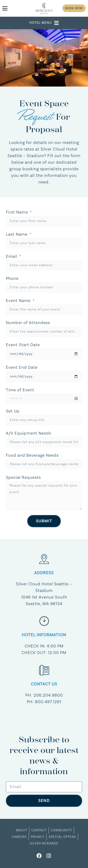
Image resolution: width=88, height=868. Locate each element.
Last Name (17, 234)
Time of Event (20, 390)
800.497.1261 (48, 702)
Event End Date (22, 367)
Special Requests (23, 478)
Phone (12, 279)
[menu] (17, 8)
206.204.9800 (48, 695)
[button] (44, 23)
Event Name (19, 301)
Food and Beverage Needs (32, 455)
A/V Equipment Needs (29, 433)
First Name (17, 212)
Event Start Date (23, 345)
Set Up (13, 411)
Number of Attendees (28, 323)
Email (12, 256)
